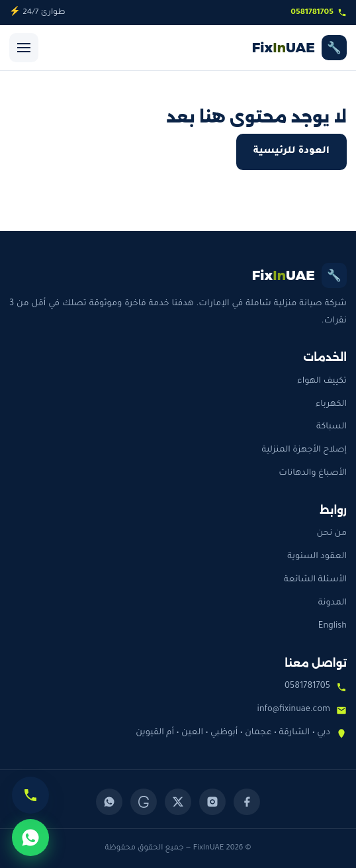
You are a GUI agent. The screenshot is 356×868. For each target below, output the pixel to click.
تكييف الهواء (322, 381)
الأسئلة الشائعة (315, 580)
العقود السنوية (317, 557)
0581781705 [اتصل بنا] (319, 13)
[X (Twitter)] (178, 802)
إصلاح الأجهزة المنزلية (304, 450)
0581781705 (307, 687)
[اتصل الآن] (30, 795)
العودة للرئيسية (291, 152)
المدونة (333, 603)
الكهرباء (331, 405)
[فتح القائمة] (24, 48)
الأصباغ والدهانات (313, 473)
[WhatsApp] (109, 802)
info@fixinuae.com (294, 710)
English (333, 626)
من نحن (332, 534)
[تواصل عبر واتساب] (30, 838)
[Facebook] (247, 802)
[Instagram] (212, 802)
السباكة (332, 427)
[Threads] (144, 802)
